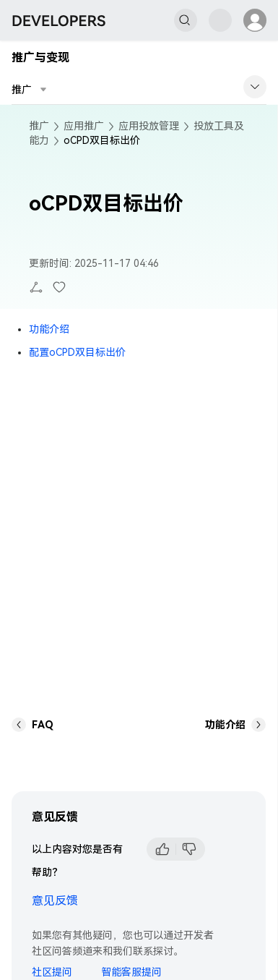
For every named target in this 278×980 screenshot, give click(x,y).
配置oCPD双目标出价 (77, 352)
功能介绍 (49, 329)
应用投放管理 (149, 126)
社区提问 (52, 972)
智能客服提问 (131, 972)
